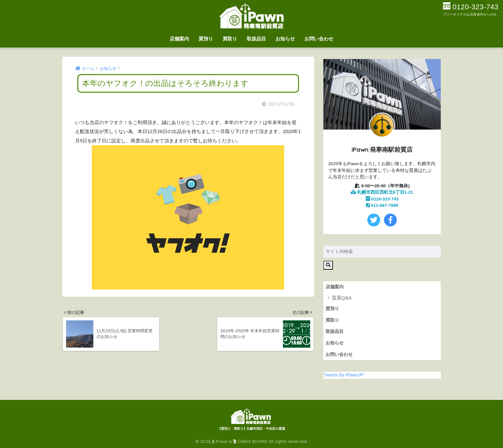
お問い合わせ (319, 39)
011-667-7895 (382, 205)
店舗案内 (179, 39)
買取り (230, 39)
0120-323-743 (382, 199)
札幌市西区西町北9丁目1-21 (382, 192)
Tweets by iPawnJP (343, 375)
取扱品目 (256, 39)
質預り (206, 39)
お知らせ (285, 39)
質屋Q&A (342, 298)
